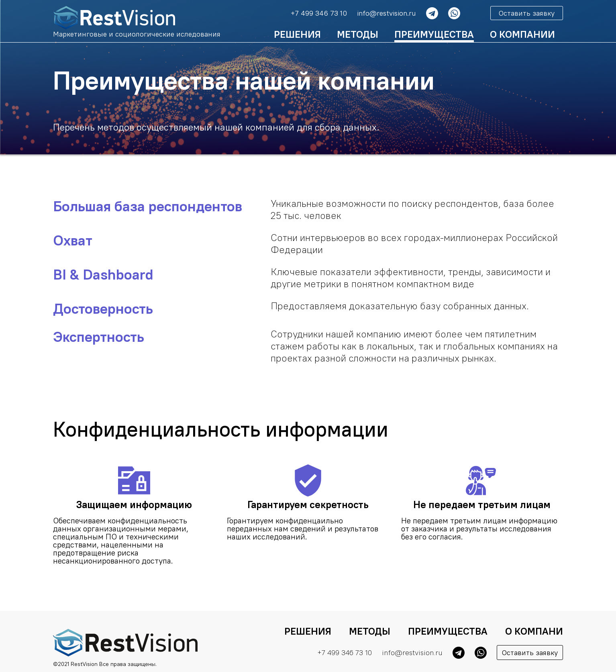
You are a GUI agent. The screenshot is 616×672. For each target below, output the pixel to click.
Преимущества (434, 34)
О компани (534, 631)
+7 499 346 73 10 (319, 13)
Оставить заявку (527, 13)
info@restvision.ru (387, 13)
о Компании (522, 34)
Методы (358, 34)
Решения (297, 34)
